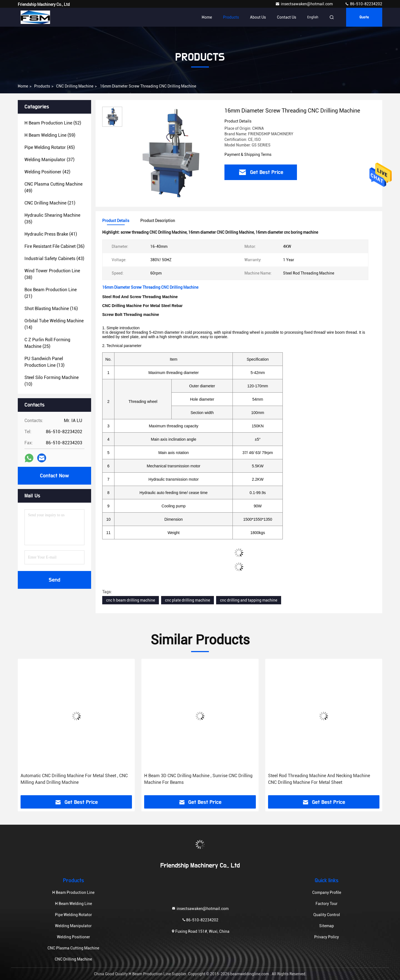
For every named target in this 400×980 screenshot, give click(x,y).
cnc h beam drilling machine (131, 600)
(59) (50, 135)
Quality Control (327, 915)
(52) (53, 123)
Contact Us (287, 17)
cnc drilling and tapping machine (249, 600)
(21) (50, 203)
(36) (54, 246)
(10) (52, 381)
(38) (52, 274)
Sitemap (327, 926)
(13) (44, 362)
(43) (54, 259)
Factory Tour (327, 904)
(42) (47, 172)
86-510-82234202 (363, 4)
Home (207, 17)
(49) (53, 187)
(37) (49, 160)
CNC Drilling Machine (75, 86)
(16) (51, 309)
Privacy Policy (327, 937)
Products (231, 17)
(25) (47, 343)
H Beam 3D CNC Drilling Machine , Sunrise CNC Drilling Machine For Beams (198, 779)
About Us (258, 17)
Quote (364, 17)
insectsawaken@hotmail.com (304, 4)
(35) (52, 219)
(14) (54, 324)
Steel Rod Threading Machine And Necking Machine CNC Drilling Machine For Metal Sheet (319, 779)
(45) (50, 147)
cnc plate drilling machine (187, 600)
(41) (51, 234)
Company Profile (327, 892)
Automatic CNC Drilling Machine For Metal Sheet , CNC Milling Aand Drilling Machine (74, 779)
